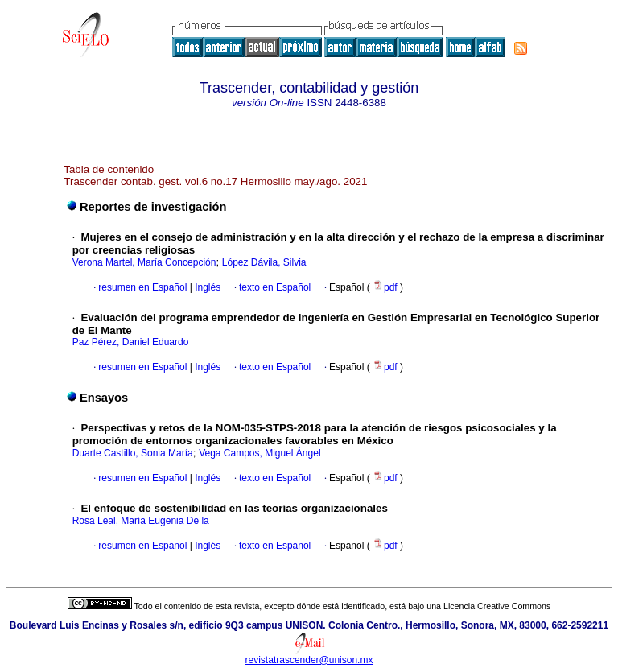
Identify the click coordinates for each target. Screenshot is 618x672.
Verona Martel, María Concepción (144, 262)
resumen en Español (142, 287)
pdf (386, 287)
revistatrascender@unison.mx (309, 660)
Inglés (206, 287)
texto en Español (275, 287)
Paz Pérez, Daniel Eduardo (131, 342)
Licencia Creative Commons (497, 606)
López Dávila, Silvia (264, 262)
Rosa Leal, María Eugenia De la (141, 521)
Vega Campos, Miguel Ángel (260, 453)
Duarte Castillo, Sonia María (133, 453)
